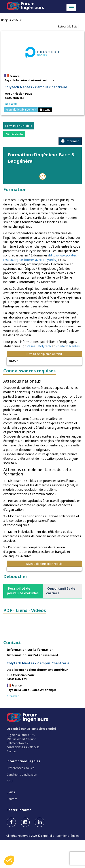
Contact (12, 642)
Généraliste (14, 134)
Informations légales (23, 761)
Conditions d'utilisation (22, 774)
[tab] (23, 591)
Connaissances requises (29, 371)
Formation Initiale (19, 126)
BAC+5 (13, 361)
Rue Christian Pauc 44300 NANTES (18, 96)
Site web (11, 104)
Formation (15, 189)
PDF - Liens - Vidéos (25, 610)
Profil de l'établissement (21, 110)
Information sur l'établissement (32, 655)
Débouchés (15, 576)
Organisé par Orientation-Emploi (31, 729)
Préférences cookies (21, 768)
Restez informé (19, 810)
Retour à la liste (68, 26)
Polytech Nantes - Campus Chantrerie (36, 87)
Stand (45, 110)
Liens (11, 792)
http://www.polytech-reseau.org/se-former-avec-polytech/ (41, 257)
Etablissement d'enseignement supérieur (37, 670)
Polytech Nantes (68, 346)
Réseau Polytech (39, 346)
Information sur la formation (30, 650)
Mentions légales (68, 836)
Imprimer (70, 141)
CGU (10, 781)
